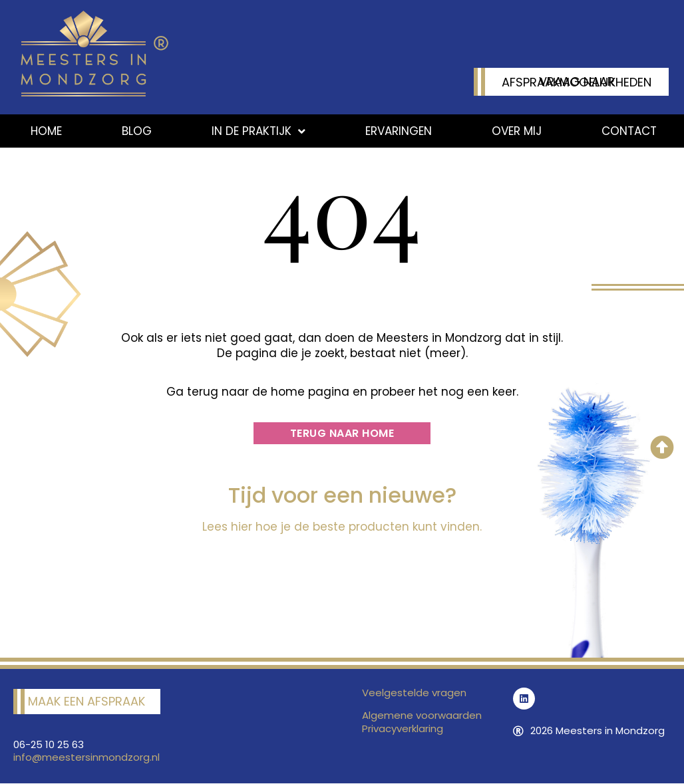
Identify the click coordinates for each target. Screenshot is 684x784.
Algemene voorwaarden (422, 715)
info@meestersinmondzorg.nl (86, 757)
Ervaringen (399, 131)
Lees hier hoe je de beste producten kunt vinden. (342, 527)
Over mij (517, 131)
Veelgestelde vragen (414, 693)
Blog (137, 131)
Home (46, 131)
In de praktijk (258, 131)
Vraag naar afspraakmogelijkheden (577, 82)
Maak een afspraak (86, 701)
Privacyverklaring (403, 728)
